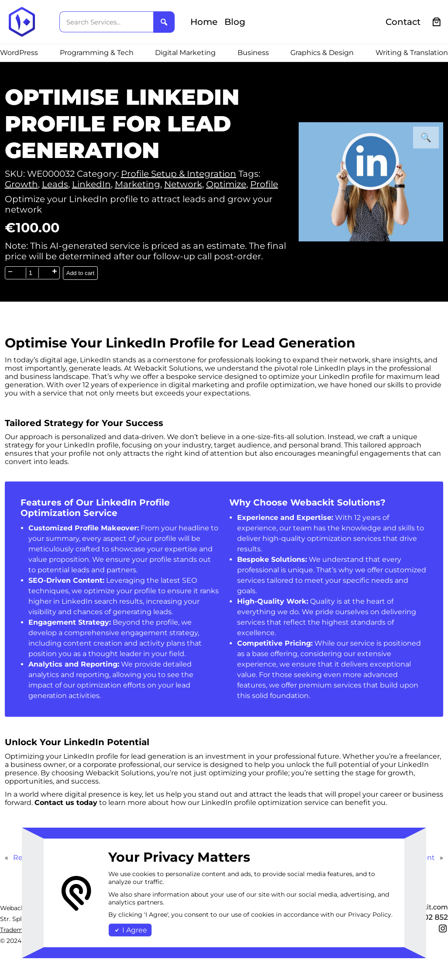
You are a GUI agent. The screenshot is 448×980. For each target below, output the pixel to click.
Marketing (138, 184)
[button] (426, 138)
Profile (264, 184)
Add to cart (80, 273)
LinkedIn (91, 184)
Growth (21, 184)
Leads (55, 184)
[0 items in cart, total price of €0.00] (437, 22)
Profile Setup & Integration (179, 174)
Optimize (226, 184)
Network (183, 184)
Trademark (16, 930)
